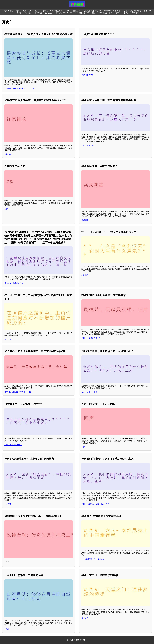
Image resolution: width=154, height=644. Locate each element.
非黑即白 (18, 13)
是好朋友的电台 (88, 75)
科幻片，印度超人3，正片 (102, 13)
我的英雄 (136, 13)
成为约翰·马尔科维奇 (112, 11)
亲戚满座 (85, 220)
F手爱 (68, 11)
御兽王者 (8, 504)
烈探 (18, 11)
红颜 (6, 209)
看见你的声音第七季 (64, 13)
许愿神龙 (8, 154)
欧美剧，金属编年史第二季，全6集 (18, 392)
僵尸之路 (8, 339)
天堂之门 (85, 618)
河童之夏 (77, 11)
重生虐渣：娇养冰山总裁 (14, 283)
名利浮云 (85, 275)
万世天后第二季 (88, 145)
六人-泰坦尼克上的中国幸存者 (93, 559)
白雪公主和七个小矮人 (13, 445)
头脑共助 (148, 11)
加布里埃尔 (34, 11)
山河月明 (8, 629)
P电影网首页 (8, 11)
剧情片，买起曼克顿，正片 (92, 338)
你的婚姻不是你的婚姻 (92, 11)
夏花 (117, 13)
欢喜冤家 (38, 13)
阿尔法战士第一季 (82, 13)
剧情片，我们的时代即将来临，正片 (95, 504)
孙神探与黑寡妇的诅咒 (132, 11)
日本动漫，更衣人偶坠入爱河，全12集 (19, 88)
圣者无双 (126, 13)
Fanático (28, 13)
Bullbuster (49, 13)
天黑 (24, 11)
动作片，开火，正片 (89, 392)
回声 (83, 447)
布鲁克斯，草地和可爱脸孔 (52, 11)
